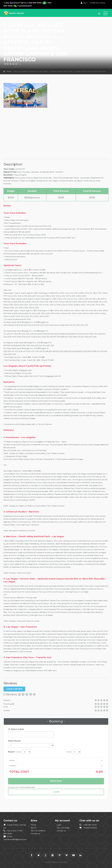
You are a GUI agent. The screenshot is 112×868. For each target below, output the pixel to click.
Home (9, 71)
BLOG (34, 828)
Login (59, 825)
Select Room (14, 741)
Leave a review (14, 689)
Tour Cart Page (63, 828)
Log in (85, 3)
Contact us (36, 834)
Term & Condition (38, 831)
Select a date (16, 729)
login (56, 792)
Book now (56, 781)
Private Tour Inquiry (98, 3)
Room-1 (12, 752)
